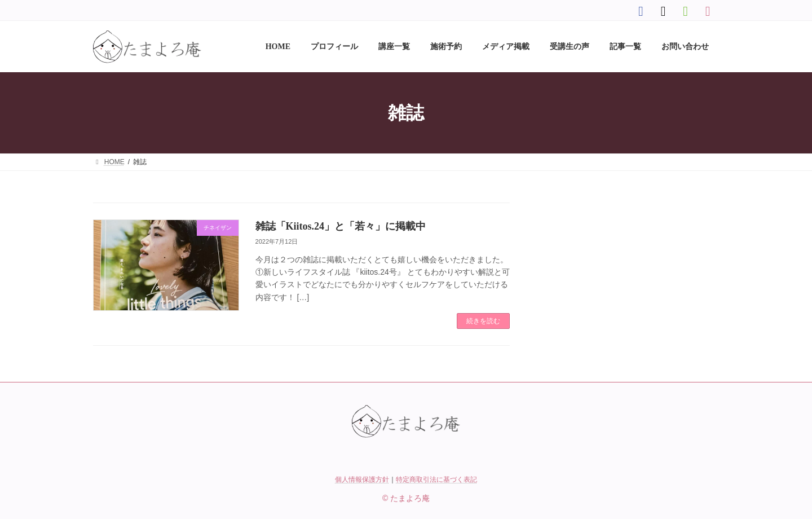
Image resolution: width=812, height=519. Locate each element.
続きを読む (483, 321)
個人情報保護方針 (362, 480)
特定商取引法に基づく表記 (436, 480)
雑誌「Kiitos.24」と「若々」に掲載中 (341, 226)
